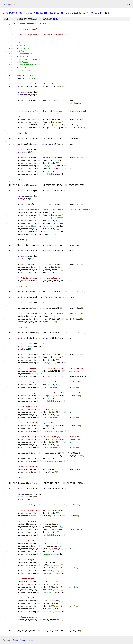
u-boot (30, 13)
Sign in (128, 4)
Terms (30, 640)
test (93, 13)
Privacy (23, 640)
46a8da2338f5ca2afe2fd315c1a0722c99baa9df (61, 13)
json (128, 640)
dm (100, 13)
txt (122, 640)
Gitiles (16, 640)
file (56, 19)
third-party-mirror (13, 13)
